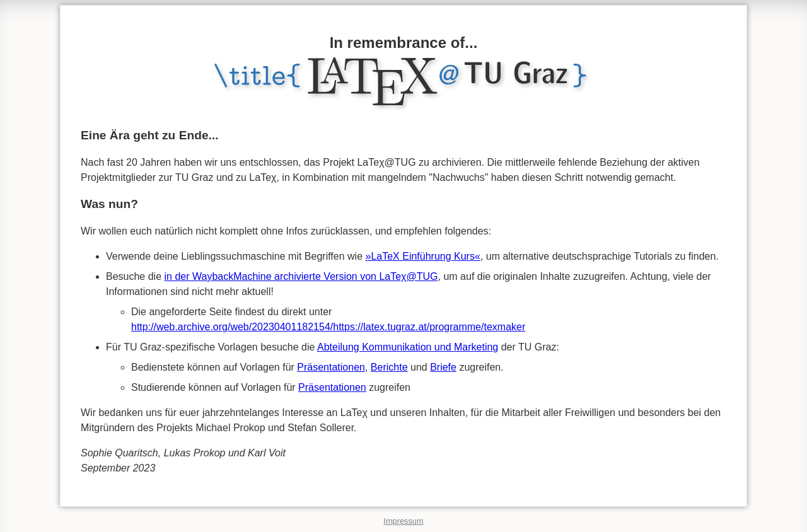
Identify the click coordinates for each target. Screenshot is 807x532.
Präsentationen (331, 367)
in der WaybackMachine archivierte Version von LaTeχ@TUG (301, 276)
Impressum (403, 521)
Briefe (443, 367)
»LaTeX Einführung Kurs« (423, 256)
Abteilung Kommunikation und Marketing (408, 347)
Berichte (389, 367)
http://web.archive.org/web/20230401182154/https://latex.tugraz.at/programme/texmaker (328, 327)
